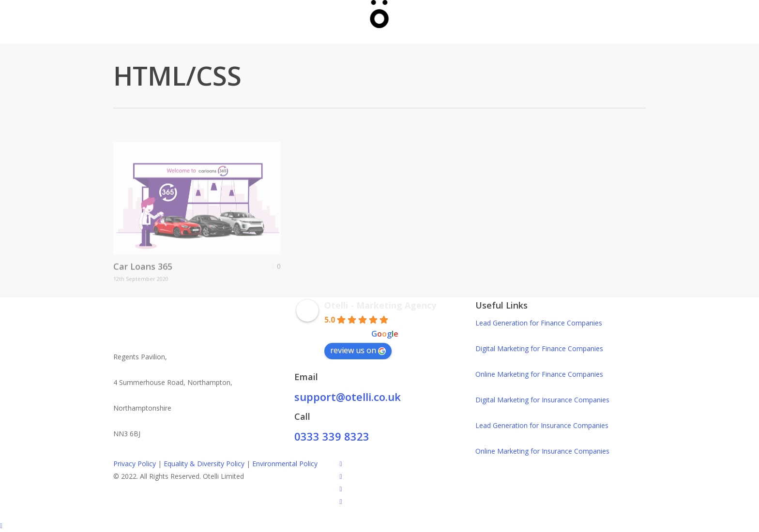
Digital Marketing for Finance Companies (539, 348)
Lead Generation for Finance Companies (539, 323)
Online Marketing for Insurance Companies (542, 451)
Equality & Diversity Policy (204, 464)
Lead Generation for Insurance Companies (542, 425)
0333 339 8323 (332, 436)
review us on (358, 350)
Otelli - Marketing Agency (380, 305)
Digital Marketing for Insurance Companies (542, 400)
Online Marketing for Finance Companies (539, 374)
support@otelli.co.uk (348, 397)
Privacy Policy (135, 464)
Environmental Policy (285, 464)
